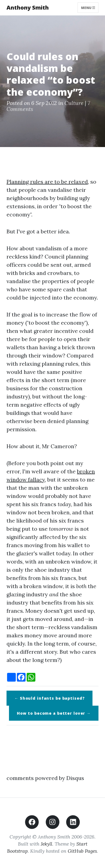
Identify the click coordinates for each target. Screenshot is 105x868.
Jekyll (47, 844)
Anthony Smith (28, 8)
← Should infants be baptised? (50, 698)
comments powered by (45, 778)
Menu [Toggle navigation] (88, 8)
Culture (74, 103)
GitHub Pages (82, 851)
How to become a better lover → (54, 713)
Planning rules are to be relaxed (47, 182)
